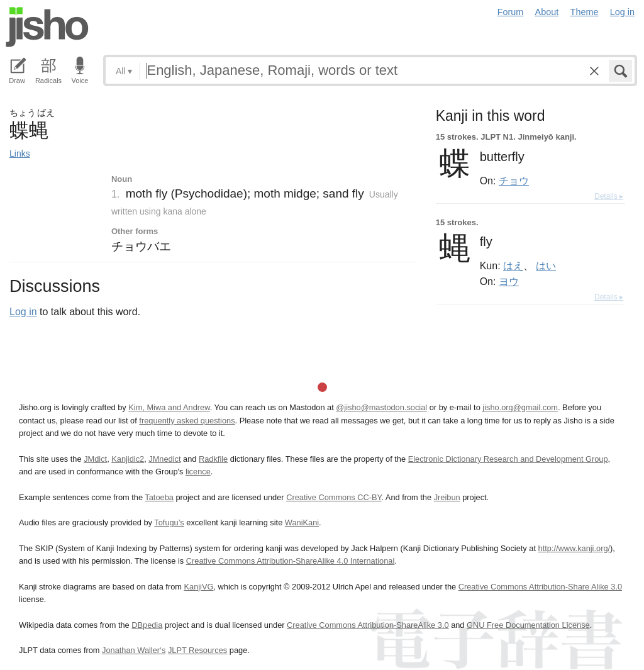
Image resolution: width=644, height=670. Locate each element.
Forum (511, 12)
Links (20, 154)
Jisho (47, 27)
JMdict (95, 459)
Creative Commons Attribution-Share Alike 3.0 (540, 587)
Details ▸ (609, 196)
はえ (513, 265)
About (547, 12)
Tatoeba (159, 497)
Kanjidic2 (128, 459)
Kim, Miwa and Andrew (169, 407)
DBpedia (147, 625)
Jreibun (447, 497)
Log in (622, 12)
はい (546, 265)
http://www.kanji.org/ (575, 548)
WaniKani (302, 522)
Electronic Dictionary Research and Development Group (508, 459)
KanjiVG (198, 587)
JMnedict (164, 459)
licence (198, 472)
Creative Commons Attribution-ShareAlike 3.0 (368, 625)
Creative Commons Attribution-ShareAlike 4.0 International (290, 561)
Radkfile (213, 459)
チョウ (514, 181)
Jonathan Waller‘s (134, 650)
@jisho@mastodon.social (381, 407)
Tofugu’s (169, 522)
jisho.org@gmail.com (520, 407)
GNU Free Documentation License (528, 625)
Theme (585, 12)
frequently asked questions (187, 421)
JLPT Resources (197, 650)
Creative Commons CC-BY (334, 497)
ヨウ (509, 281)
